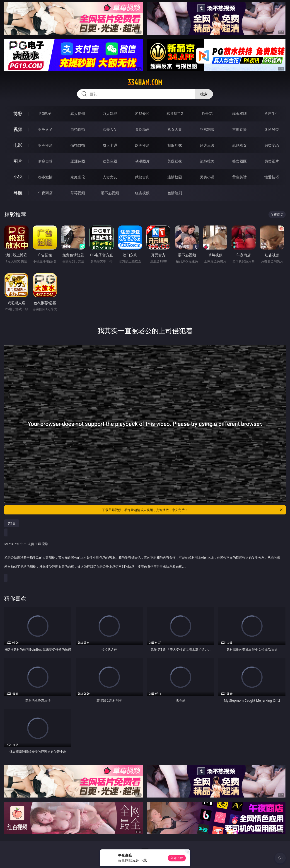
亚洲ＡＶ (45, 129)
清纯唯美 (207, 161)
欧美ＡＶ (110, 129)
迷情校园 (175, 177)
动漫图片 (142, 161)
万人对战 (110, 114)
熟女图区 (239, 161)
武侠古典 (142, 177)
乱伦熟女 (239, 145)
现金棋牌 (239, 114)
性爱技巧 (272, 177)
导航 (18, 193)
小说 (18, 177)
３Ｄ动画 (142, 129)
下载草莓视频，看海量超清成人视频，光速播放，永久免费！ (193, 510)
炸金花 (207, 114)
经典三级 (207, 145)
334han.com (145, 82)
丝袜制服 (207, 129)
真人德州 (78, 114)
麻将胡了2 (175, 114)
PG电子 (45, 114)
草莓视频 (78, 193)
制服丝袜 (175, 145)
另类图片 (272, 161)
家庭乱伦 (78, 177)
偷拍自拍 (78, 145)
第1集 (12, 523)
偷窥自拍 (45, 161)
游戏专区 (142, 114)
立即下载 (177, 858)
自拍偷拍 (78, 129)
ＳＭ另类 (272, 129)
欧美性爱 (142, 145)
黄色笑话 (239, 177)
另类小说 (207, 177)
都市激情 (45, 177)
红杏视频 (142, 193)
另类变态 (272, 145)
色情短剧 (175, 193)
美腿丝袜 (175, 161)
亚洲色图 (78, 161)
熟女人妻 (175, 129)
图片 (18, 161)
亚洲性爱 (45, 145)
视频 (18, 129)
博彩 (18, 113)
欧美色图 (110, 161)
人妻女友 (110, 177)
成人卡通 (110, 145)
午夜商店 (45, 193)
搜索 (204, 94)
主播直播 (239, 129)
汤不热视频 (110, 193)
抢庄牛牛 (272, 114)
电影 (18, 145)
